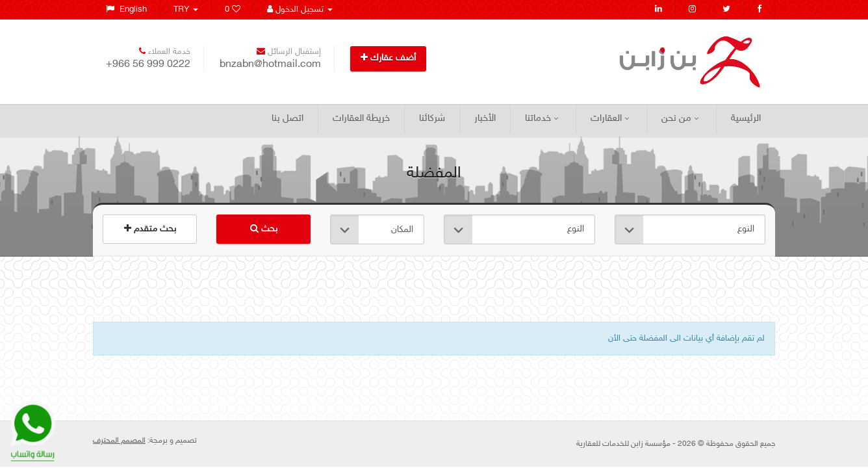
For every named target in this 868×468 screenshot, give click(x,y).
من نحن (680, 119)
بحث (264, 229)
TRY (186, 10)
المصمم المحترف (119, 441)
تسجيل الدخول (300, 10)
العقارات (610, 119)
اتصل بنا (287, 119)
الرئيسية (746, 119)
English (126, 10)
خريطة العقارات (361, 119)
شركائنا (432, 119)
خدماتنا (542, 119)
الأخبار (485, 119)
